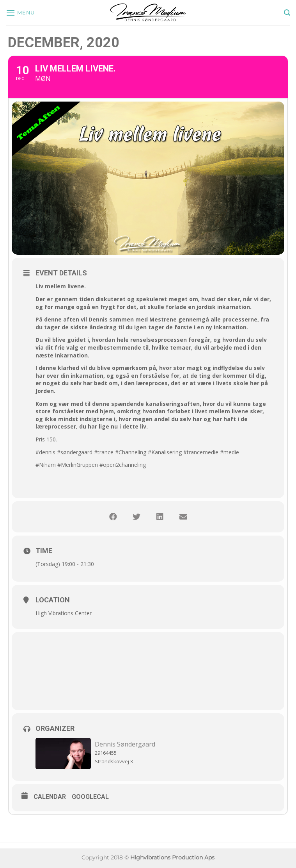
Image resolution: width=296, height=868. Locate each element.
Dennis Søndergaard (125, 744)
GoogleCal (90, 797)
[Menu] (20, 13)
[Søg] (287, 13)
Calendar (50, 797)
